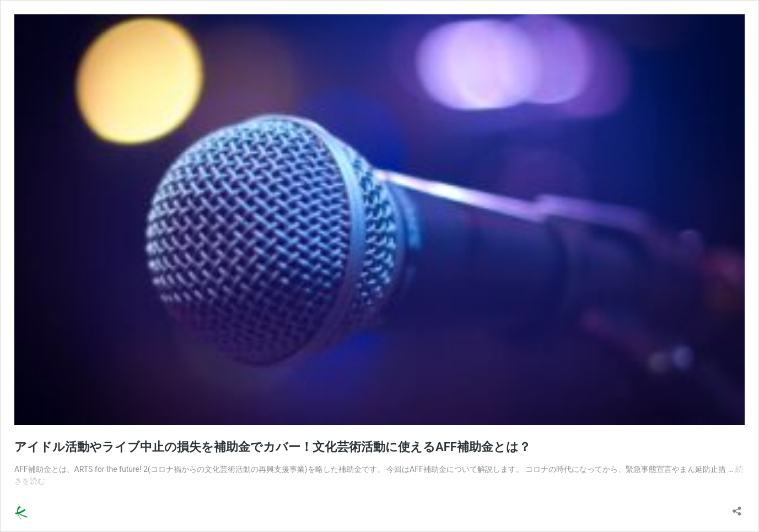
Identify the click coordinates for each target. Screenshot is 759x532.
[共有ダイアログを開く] (737, 507)
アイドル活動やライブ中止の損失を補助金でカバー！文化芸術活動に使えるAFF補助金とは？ (273, 447)
